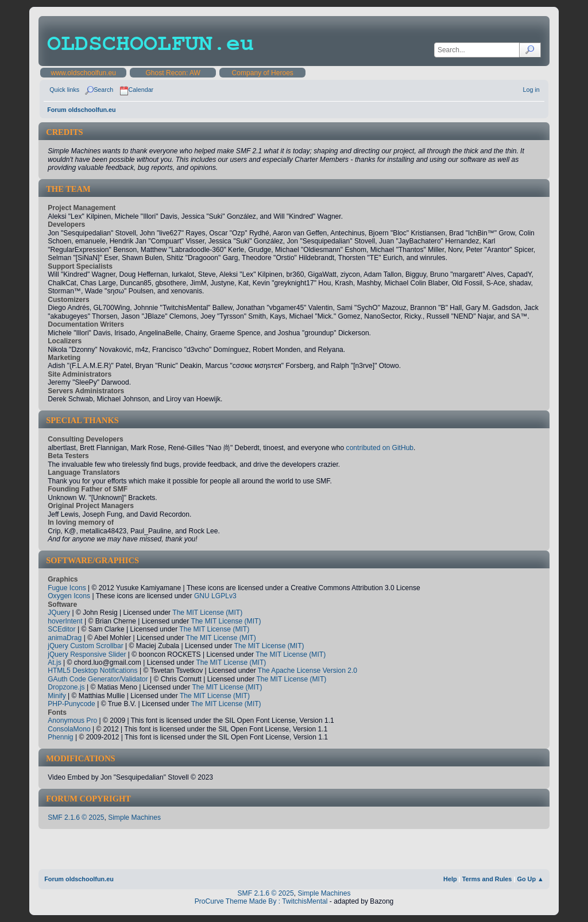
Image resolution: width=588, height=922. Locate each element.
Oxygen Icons (69, 596)
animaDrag (65, 638)
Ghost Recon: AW (173, 73)
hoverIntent (65, 621)
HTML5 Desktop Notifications (92, 671)
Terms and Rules (487, 879)
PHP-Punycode (71, 704)
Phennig (60, 737)
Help (450, 879)
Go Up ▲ (530, 879)
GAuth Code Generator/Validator (98, 679)
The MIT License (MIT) (207, 613)
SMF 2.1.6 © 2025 (76, 818)
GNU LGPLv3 (215, 596)
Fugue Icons (67, 588)
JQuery (59, 613)
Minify (57, 696)
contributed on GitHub (380, 448)
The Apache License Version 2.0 (307, 671)
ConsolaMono (69, 729)
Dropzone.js (66, 687)
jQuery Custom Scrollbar (86, 646)
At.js (55, 663)
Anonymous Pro (72, 720)
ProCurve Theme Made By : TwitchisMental (261, 901)
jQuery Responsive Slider (87, 654)
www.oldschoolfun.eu (83, 73)
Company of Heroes (262, 73)
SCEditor (61, 629)
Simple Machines (134, 818)
